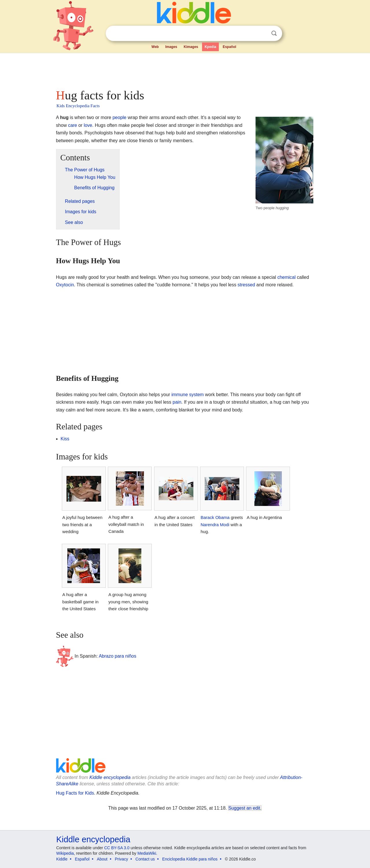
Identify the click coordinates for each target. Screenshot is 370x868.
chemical (286, 277)
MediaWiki (147, 853)
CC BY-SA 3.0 (117, 848)
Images (171, 47)
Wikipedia (65, 853)
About (102, 859)
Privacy (121, 859)
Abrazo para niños (118, 656)
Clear (262, 34)
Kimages (191, 47)
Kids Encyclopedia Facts (78, 106)
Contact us (145, 859)
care (72, 125)
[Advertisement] (185, 69)
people (119, 117)
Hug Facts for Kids (75, 793)
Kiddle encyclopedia (110, 777)
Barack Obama (215, 517)
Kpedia (210, 47)
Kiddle (62, 859)
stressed (246, 285)
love (88, 125)
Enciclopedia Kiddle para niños (190, 859)
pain (177, 402)
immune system (188, 395)
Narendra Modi (215, 525)
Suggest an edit (244, 808)
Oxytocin (65, 285)
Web (155, 47)
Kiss (65, 439)
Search (274, 33)
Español (229, 47)
